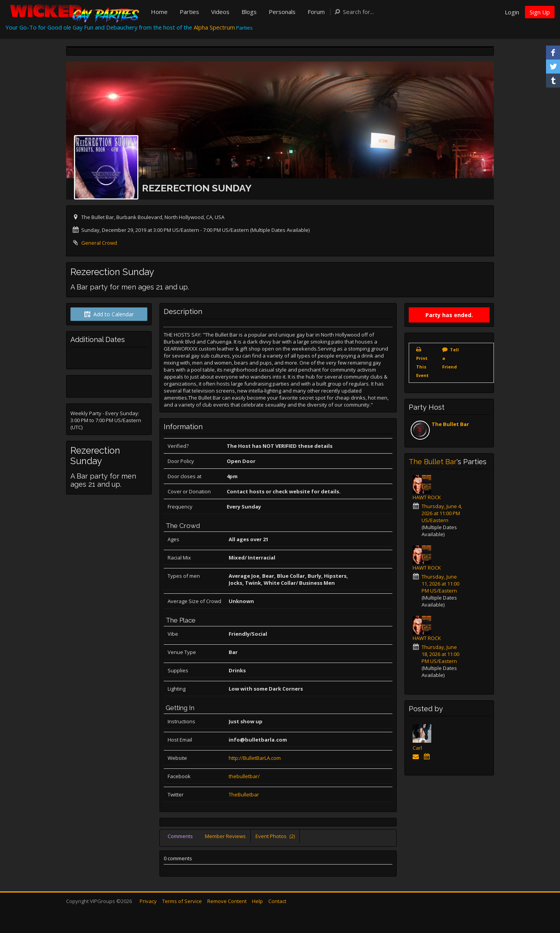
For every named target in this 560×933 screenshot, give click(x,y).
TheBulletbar (244, 794)
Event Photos (275, 836)
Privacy (148, 901)
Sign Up (540, 12)
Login (512, 12)
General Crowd (99, 243)
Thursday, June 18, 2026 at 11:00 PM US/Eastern (440, 654)
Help (257, 901)
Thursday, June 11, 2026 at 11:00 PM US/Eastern (440, 584)
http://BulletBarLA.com (255, 758)
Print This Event (422, 367)
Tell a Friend (451, 358)
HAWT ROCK (427, 497)
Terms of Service (182, 901)
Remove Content (227, 901)
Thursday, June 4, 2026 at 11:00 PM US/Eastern (442, 513)
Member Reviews (225, 836)
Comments (180, 836)
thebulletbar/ (244, 776)
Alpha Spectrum (214, 27)
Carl (417, 748)
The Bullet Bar (450, 424)
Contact (277, 901)
